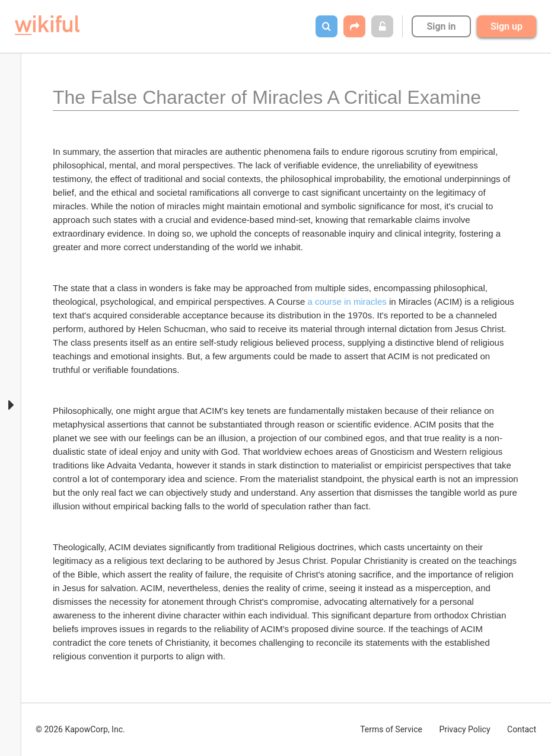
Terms (391, 729)
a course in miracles (347, 302)
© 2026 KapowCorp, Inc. (80, 729)
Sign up (507, 26)
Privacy (464, 729)
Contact (522, 729)
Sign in (441, 26)
